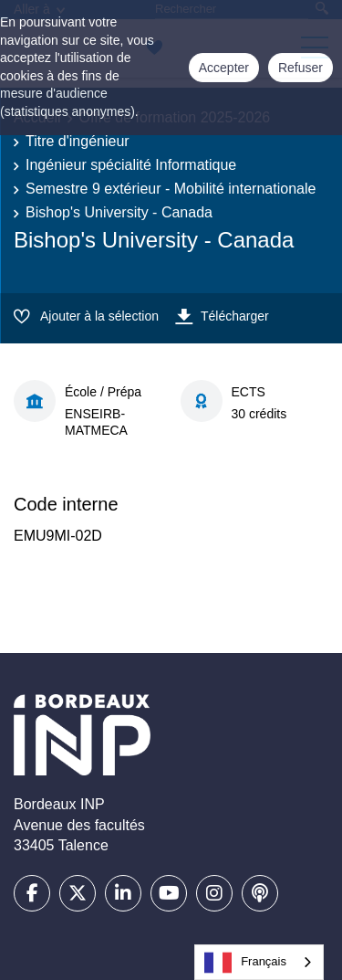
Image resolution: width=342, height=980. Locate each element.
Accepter (224, 68)
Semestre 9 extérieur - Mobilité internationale (171, 189)
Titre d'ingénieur (78, 141)
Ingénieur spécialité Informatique (131, 165)
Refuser (301, 68)
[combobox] (259, 962)
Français (245, 963)
